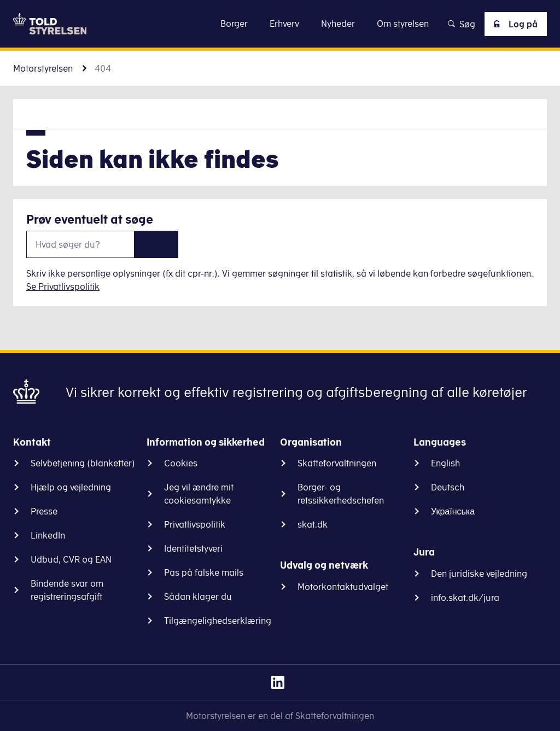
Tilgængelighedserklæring (218, 621)
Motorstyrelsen (43, 68)
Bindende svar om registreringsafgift (67, 590)
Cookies (181, 463)
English (445, 463)
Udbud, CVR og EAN (71, 559)
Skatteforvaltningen (337, 463)
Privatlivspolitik (195, 524)
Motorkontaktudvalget (343, 587)
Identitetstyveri (193, 548)
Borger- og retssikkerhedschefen (341, 494)
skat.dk (313, 524)
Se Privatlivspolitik (63, 286)
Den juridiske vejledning (479, 574)
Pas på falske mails (204, 572)
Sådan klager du (198, 597)
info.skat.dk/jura (465, 598)
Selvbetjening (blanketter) (83, 463)
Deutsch (448, 487)
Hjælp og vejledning (71, 487)
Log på (514, 24)
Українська (453, 511)
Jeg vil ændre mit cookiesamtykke (199, 494)
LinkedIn (48, 535)
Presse (44, 511)
